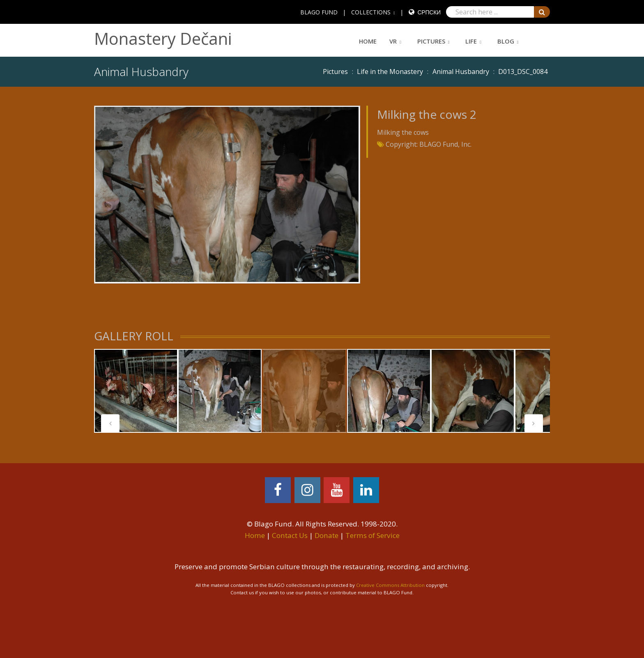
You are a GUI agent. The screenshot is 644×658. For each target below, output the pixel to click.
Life (471, 41)
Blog (506, 41)
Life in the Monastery (390, 72)
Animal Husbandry (461, 72)
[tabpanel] (136, 391)
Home (368, 41)
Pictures (431, 41)
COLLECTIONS (371, 12)
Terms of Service (373, 535)
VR (393, 41)
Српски (429, 12)
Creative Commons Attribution (390, 585)
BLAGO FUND (319, 12)
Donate (327, 535)
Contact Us (290, 535)
